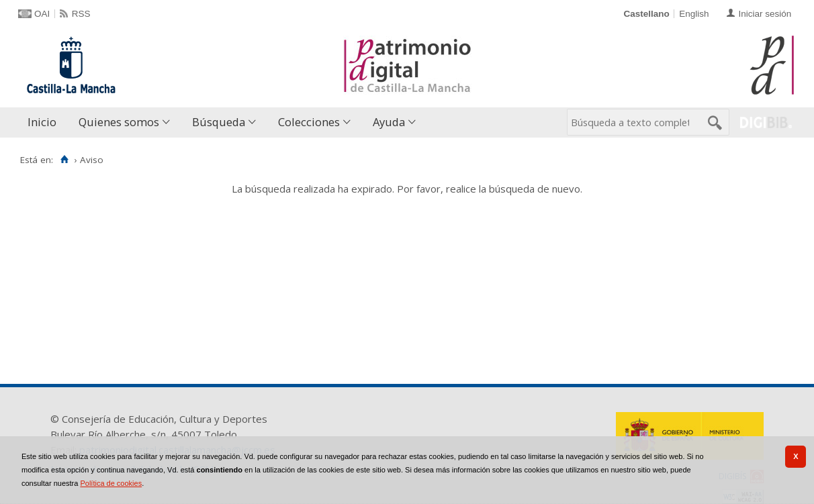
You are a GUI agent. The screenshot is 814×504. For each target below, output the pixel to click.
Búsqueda (219, 122)
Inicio (42, 122)
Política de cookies (111, 483)
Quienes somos (119, 122)
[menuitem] (45, 122)
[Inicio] (64, 160)
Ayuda (389, 122)
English (694, 14)
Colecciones (309, 122)
